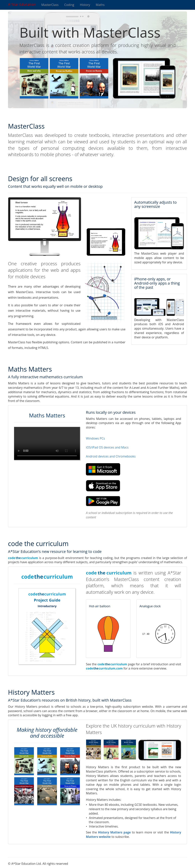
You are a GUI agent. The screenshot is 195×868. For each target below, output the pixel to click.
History (85, 5)
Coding (69, 5)
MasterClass (50, 5)
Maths (100, 5)
